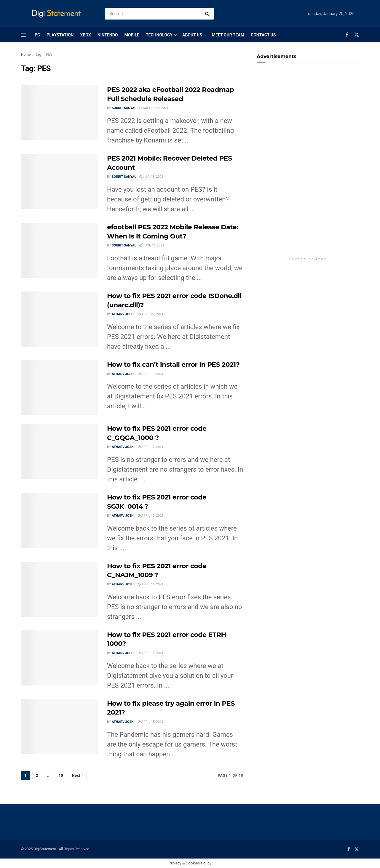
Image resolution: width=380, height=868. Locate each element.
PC (37, 35)
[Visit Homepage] (58, 14)
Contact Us (263, 35)
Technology (159, 35)
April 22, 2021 (151, 314)
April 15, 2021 (151, 722)
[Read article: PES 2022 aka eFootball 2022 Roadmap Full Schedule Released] (60, 113)
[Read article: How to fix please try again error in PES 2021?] (60, 727)
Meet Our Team (228, 35)
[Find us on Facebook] (347, 35)
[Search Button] (208, 14)
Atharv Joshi (123, 314)
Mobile (132, 35)
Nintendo (108, 35)
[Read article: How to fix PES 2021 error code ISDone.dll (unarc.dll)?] (60, 319)
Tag (38, 55)
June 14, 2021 (152, 245)
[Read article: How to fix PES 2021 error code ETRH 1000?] (60, 658)
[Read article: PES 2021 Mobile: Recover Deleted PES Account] (60, 182)
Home (26, 55)
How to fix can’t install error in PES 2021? (173, 365)
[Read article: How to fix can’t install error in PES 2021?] (60, 388)
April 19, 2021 (151, 374)
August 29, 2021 (154, 108)
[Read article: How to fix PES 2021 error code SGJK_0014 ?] (60, 521)
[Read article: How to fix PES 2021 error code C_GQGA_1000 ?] (60, 452)
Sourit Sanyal (124, 108)
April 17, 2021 (151, 447)
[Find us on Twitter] (357, 35)
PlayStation (60, 35)
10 (61, 775)
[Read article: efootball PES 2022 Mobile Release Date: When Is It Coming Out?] (60, 250)
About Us (192, 35)
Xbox (85, 35)
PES (49, 55)
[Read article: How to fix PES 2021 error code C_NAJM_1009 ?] (60, 589)
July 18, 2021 (151, 177)
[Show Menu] (24, 35)
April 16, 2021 (151, 584)
